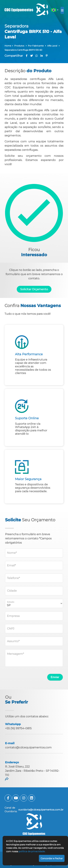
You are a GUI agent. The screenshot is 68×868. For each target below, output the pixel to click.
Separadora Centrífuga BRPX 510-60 (23, 50)
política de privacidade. (32, 851)
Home (8, 46)
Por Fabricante (36, 46)
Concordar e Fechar (52, 858)
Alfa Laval (52, 46)
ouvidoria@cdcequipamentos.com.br (41, 810)
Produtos (20, 46)
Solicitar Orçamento (34, 289)
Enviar (55, 677)
